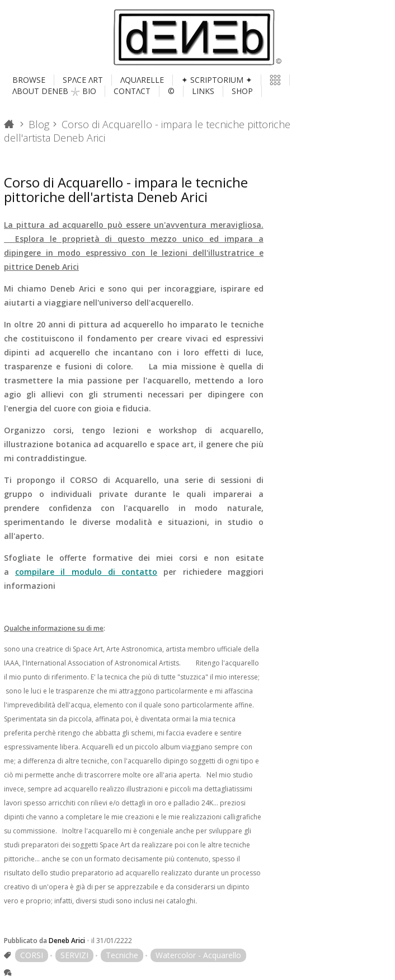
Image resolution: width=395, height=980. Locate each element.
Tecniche (122, 955)
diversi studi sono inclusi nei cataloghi (136, 901)
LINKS (203, 91)
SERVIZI (74, 955)
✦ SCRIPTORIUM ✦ (217, 80)
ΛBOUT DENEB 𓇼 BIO (54, 91)
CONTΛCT (132, 91)
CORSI (32, 955)
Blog (39, 124)
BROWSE (29, 80)
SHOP (242, 91)
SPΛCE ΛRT (83, 80)
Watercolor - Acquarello (198, 955)
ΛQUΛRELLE (142, 80)
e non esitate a (134, 572)
